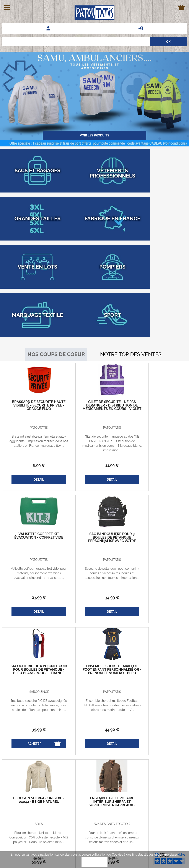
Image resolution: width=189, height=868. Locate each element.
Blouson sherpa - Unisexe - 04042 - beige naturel (33, 601)
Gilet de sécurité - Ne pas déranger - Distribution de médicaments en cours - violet (94, 338)
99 (33, 657)
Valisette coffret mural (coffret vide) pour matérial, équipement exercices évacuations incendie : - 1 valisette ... (156, 374)
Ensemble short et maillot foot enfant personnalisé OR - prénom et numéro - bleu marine (156, 472)
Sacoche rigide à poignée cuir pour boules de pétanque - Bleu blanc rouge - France (95, 470)
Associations (175, 816)
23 (156, 396)
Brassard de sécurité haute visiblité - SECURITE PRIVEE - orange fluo (33, 338)
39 (95, 528)
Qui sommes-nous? (49, 811)
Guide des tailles (17, 801)
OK (94, 862)
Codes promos (46, 801)
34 (33, 528)
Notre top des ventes (131, 285)
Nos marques (174, 802)
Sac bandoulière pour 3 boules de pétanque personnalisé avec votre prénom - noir (33, 470)
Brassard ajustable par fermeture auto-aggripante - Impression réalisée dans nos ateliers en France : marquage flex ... (33, 374)
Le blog (11, 811)
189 (94, 657)
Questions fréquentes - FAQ (164, 788)
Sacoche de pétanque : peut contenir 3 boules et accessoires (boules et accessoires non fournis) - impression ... (33, 506)
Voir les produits (94, 135)
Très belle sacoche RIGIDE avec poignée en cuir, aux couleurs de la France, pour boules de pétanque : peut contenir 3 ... (94, 506)
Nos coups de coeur (56, 285)
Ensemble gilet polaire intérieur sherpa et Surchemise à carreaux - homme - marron (94, 602)
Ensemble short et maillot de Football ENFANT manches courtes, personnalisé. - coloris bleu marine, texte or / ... (156, 506)
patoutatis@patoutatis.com (94, 821)
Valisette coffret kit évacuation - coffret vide (156, 336)
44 (156, 528)
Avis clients (176, 798)
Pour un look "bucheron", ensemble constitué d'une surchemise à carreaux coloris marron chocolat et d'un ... (94, 638)
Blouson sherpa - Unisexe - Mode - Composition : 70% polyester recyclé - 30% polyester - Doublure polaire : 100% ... (33, 638)
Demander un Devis (170, 793)
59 (33, 660)
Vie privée (43, 791)
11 (94, 396)
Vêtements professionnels (165, 811)
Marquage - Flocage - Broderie (162, 807)
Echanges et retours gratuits (18, 791)
